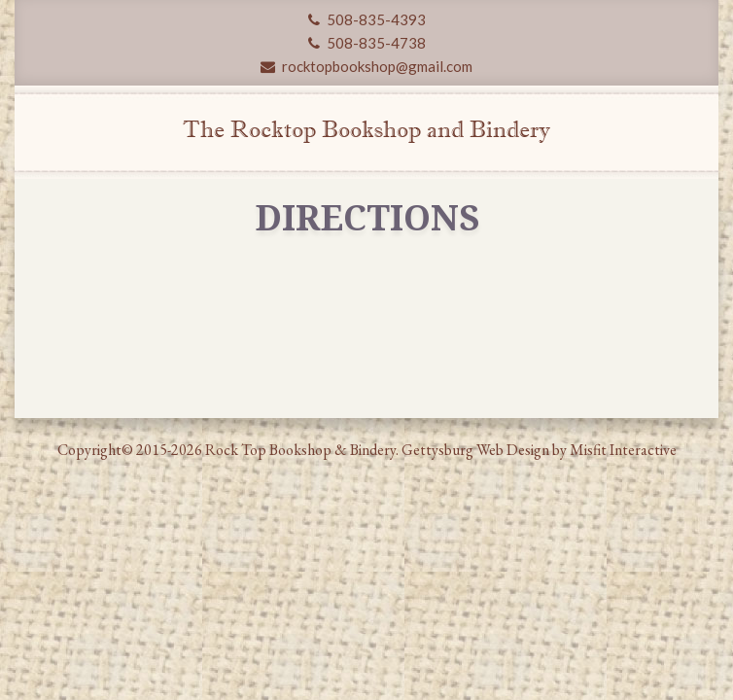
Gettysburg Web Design (475, 450)
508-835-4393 (367, 19)
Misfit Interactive (623, 450)
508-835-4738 (367, 43)
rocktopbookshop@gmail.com (366, 66)
